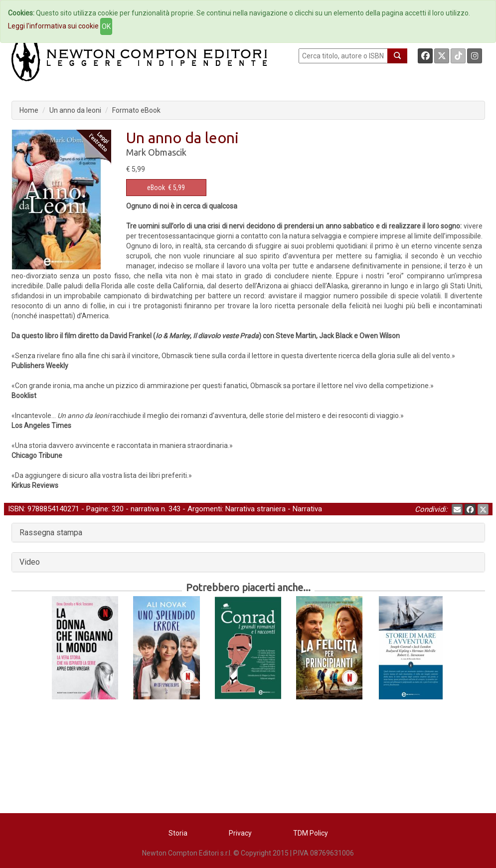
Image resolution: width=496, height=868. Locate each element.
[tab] (248, 533)
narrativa (145, 509)
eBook (156, 188)
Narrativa (307, 509)
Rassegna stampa (51, 533)
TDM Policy (311, 833)
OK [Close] (106, 26)
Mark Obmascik (156, 152)
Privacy (240, 833)
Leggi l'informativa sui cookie (53, 26)
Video (30, 562)
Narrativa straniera (255, 509)
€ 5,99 (166, 188)
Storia (178, 833)
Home (29, 110)
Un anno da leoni (75, 110)
